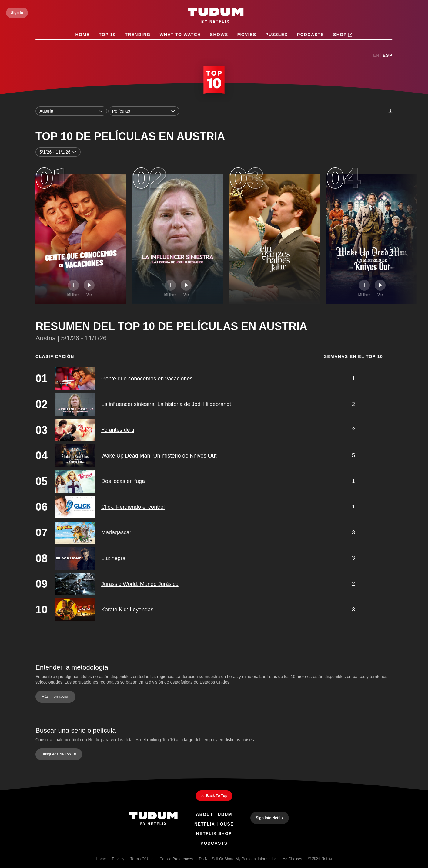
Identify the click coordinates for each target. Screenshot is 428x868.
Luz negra (113, 558)
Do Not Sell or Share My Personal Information (238, 859)
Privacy (118, 859)
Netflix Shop (214, 833)
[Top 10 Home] (214, 81)
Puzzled (277, 35)
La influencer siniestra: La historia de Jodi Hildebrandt (166, 404)
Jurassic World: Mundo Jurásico (140, 584)
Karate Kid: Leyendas (127, 610)
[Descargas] (390, 111)
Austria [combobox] (71, 111)
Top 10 (107, 35)
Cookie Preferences (176, 859)
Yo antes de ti (118, 430)
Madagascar (116, 533)
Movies (247, 35)
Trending (138, 35)
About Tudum (214, 814)
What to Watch (180, 35)
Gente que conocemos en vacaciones (147, 379)
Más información (55, 697)
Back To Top (214, 796)
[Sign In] (17, 13)
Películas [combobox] (144, 111)
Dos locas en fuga (123, 481)
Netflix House (214, 824)
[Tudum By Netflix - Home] (153, 819)
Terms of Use (142, 859)
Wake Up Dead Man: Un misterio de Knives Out (159, 456)
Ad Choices (293, 859)
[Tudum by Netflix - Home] (216, 16)
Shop (343, 35)
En (376, 55)
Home (83, 35)
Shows (219, 35)
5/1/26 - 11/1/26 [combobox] (58, 152)
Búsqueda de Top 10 (59, 754)
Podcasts (311, 35)
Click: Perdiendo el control (133, 507)
